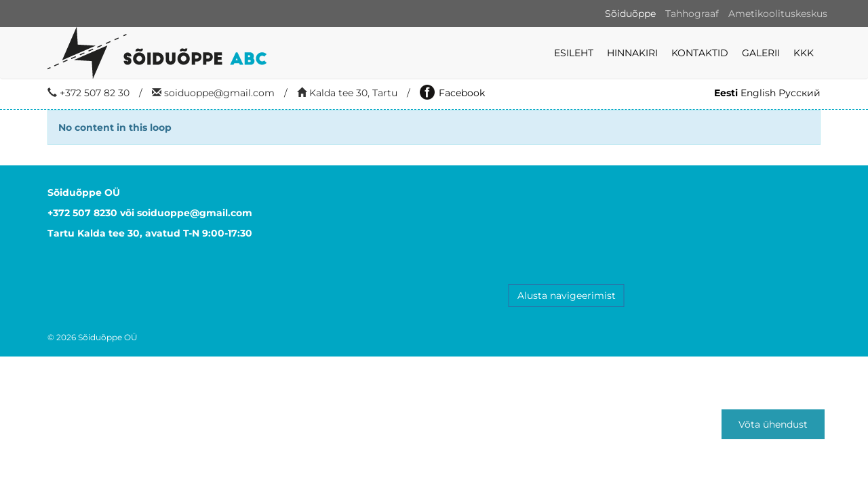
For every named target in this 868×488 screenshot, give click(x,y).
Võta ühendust (773, 424)
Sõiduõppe (630, 14)
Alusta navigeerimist (567, 296)
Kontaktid (700, 53)
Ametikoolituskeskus (778, 14)
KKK (804, 53)
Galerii (761, 53)
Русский (800, 93)
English (758, 93)
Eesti (726, 93)
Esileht (574, 53)
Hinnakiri (632, 53)
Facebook (452, 93)
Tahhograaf (692, 14)
